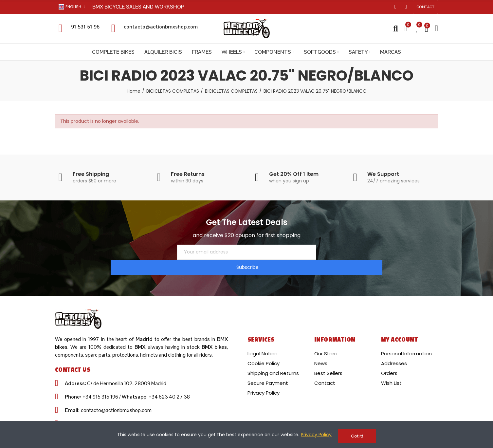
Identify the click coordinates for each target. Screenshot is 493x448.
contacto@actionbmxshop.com (161, 27)
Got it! (357, 436)
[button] (425, 7)
